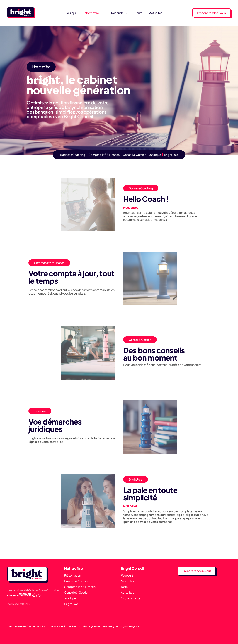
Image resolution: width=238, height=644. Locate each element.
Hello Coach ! (146, 199)
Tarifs (139, 13)
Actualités (156, 13)
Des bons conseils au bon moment (154, 354)
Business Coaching (141, 188)
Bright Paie (136, 479)
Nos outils (120, 13)
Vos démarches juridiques (55, 425)
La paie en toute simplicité (150, 494)
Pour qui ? (71, 13)
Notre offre (94, 13)
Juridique (40, 411)
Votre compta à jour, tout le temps (71, 277)
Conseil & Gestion (140, 340)
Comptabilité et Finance (49, 263)
